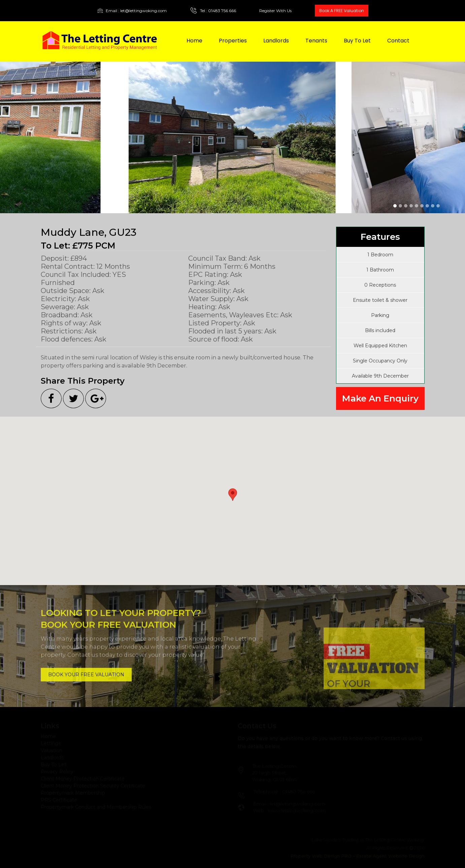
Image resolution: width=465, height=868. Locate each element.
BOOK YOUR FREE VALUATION (86, 671)
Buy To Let (357, 41)
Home (194, 41)
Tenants (316, 41)
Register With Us (275, 11)
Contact (398, 41)
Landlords (276, 41)
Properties (233, 41)
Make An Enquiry (380, 398)
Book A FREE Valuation (342, 11)
